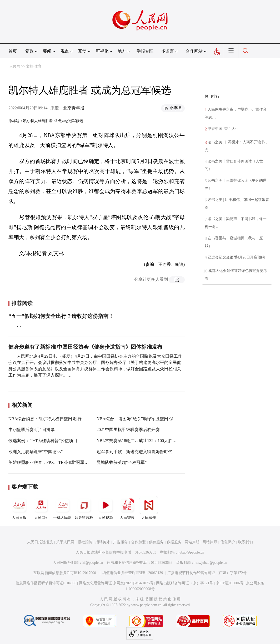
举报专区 (145, 51)
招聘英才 (103, 542)
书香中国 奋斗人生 (223, 129)
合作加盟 (138, 542)
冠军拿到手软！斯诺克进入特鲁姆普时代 (134, 452)
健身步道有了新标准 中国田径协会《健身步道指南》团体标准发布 (85, 347)
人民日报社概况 (40, 542)
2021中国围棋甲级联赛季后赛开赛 (128, 430)
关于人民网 (65, 542)
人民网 (15, 66)
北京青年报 (74, 108)
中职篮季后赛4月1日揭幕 (32, 430)
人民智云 (127, 508)
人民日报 (19, 508)
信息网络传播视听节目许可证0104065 (46, 583)
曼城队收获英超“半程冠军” (122, 462)
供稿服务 (156, 542)
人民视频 (106, 508)
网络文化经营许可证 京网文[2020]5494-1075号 (116, 583)
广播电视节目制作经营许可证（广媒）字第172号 (207, 573)
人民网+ (41, 508)
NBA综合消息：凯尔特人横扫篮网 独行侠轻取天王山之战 (62, 419)
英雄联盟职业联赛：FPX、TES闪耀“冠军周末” (52, 462)
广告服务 (121, 542)
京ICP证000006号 (230, 583)
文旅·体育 (34, 66)
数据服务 (174, 542)
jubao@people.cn (191, 552)
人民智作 (149, 508)
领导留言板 (84, 508)
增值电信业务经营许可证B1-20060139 (133, 573)
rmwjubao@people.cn (211, 563)
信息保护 (228, 542)
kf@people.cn (93, 563)
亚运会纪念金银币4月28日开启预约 (236, 257)
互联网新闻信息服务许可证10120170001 (66, 573)
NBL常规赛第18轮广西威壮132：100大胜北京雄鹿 (143, 441)
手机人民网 (62, 508)
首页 (13, 51)
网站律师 (210, 542)
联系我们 (246, 542)
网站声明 (192, 542)
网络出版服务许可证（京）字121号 (185, 583)
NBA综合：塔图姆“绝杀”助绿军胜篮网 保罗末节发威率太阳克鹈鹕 (158, 419)
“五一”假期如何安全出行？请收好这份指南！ (61, 316)
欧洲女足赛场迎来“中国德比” (36, 452)
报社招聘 (85, 542)
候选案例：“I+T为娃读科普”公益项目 (43, 441)
